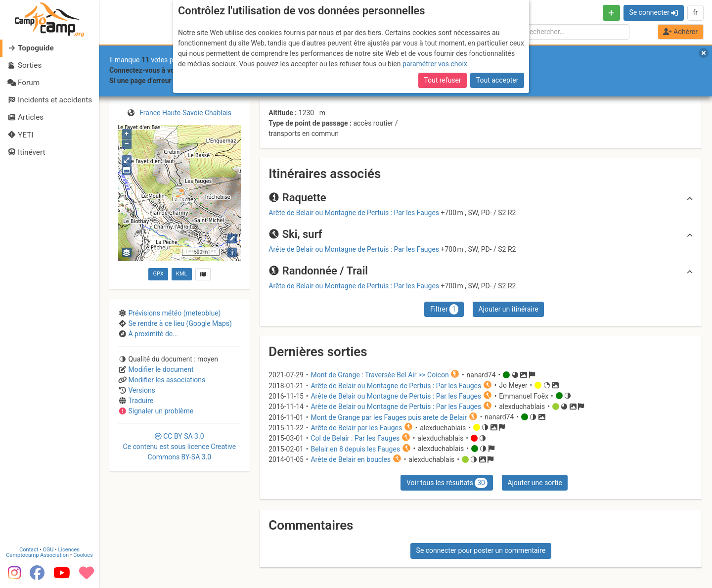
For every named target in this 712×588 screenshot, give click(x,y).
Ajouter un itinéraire (508, 309)
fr (695, 12)
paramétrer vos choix (435, 64)
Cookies (83, 555)
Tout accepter (497, 80)
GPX (158, 274)
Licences (69, 549)
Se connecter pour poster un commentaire (481, 550)
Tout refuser (442, 80)
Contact (29, 549)
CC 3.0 (180, 447)
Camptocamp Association (37, 555)
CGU (48, 549)
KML (181, 274)
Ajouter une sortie (534, 483)
